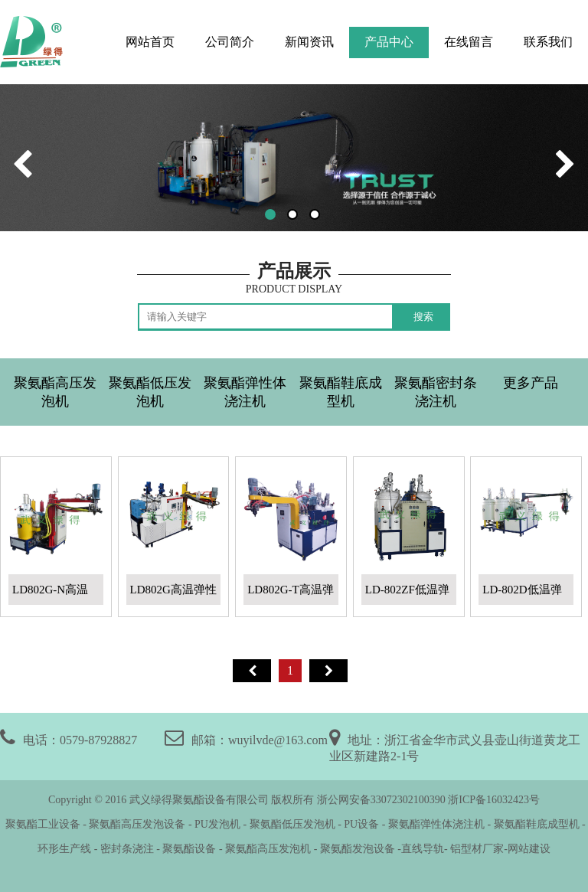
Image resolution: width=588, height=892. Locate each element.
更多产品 (531, 383)
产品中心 (389, 42)
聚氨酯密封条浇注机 (436, 392)
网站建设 (529, 849)
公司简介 (230, 42)
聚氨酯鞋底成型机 (341, 392)
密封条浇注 (127, 849)
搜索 (423, 317)
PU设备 (361, 824)
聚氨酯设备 (189, 849)
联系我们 (548, 42)
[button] (270, 214)
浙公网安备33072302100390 (381, 800)
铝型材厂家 (476, 849)
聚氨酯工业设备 (41, 824)
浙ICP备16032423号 (494, 800)
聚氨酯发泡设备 (359, 849)
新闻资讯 (309, 42)
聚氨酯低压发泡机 (150, 392)
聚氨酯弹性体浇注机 (245, 392)
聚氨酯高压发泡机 (55, 392)
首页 (252, 671)
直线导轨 (423, 849)
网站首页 (150, 42)
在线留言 (469, 42)
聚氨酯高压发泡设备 (137, 824)
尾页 (328, 671)
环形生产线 (64, 849)
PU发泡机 (217, 824)
